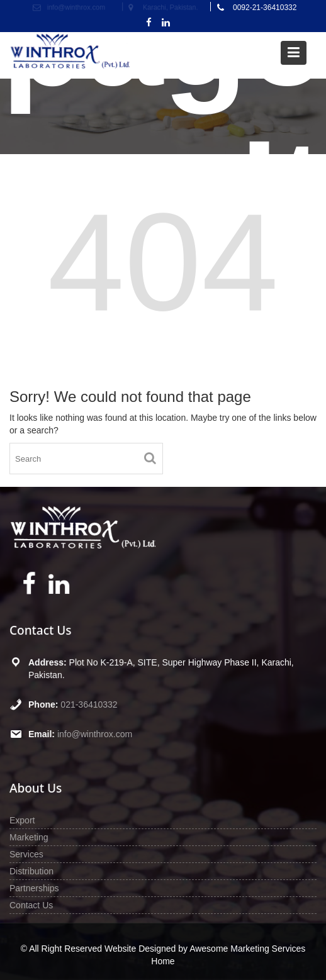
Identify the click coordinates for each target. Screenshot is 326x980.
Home (163, 961)
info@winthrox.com (96, 733)
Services (28, 854)
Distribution (33, 871)
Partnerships (36, 888)
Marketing (31, 837)
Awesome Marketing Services (247, 949)
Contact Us (33, 904)
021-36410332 (90, 704)
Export (24, 820)
